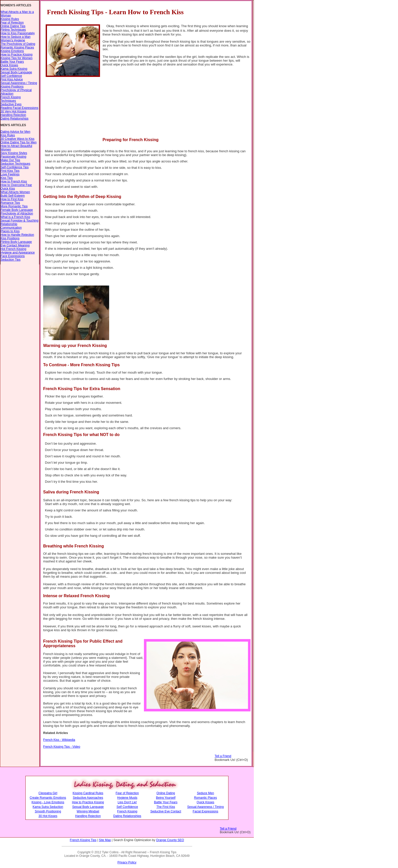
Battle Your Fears (12, 62)
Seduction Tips (11, 260)
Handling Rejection (13, 115)
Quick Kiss (8, 189)
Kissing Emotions (12, 51)
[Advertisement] (202, 106)
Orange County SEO (170, 840)
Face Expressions (13, 256)
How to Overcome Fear (16, 185)
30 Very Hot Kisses (13, 111)
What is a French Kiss (15, 217)
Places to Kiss (10, 231)
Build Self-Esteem (13, 196)
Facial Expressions (205, 811)
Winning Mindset (88, 811)
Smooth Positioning (48, 811)
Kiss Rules (8, 135)
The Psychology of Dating (18, 44)
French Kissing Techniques (11, 99)
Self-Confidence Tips (15, 167)
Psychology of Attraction (17, 213)
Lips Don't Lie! (127, 802)
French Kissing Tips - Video (62, 747)
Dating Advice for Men (15, 132)
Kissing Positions (12, 87)
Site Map (105, 840)
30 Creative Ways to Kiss (18, 139)
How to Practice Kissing (16, 55)
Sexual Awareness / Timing (19, 83)
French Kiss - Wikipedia (59, 740)
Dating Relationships (14, 119)
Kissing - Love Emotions (48, 802)
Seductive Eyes (11, 104)
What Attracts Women (15, 192)
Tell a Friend (223, 756)
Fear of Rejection (12, 23)
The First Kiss (166, 807)
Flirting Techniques (13, 30)
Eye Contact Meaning (15, 245)
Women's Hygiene (13, 40)
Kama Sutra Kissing (14, 69)
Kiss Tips (7, 178)
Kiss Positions (10, 238)
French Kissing (127, 811)
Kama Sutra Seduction (48, 807)
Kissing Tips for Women (16, 58)
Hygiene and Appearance (18, 253)
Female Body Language (17, 210)
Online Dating (166, 793)
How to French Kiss (14, 181)
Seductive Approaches (88, 798)
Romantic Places (205, 798)
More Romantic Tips (14, 206)
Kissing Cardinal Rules (88, 793)
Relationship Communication (11, 226)
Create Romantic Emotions (48, 798)
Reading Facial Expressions (19, 108)
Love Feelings (10, 174)
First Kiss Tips (10, 171)
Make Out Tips (10, 160)
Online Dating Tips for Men (19, 142)
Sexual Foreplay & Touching (19, 221)
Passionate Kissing (13, 157)
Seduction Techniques (15, 164)
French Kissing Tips (83, 840)
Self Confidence (11, 76)
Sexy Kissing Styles (14, 153)
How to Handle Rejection (17, 235)
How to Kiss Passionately (18, 33)
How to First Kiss (12, 199)
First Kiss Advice (12, 79)
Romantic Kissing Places (17, 47)
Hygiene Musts (127, 798)
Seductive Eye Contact (166, 811)
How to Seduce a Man (15, 37)
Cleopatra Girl (48, 793)
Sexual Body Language (16, 72)
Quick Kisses (9, 65)
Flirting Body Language (16, 242)
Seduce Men (205, 793)
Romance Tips (10, 203)
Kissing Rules (10, 19)
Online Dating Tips (13, 26)
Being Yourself (166, 798)
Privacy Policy (127, 862)
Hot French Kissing (13, 249)
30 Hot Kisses (48, 816)
